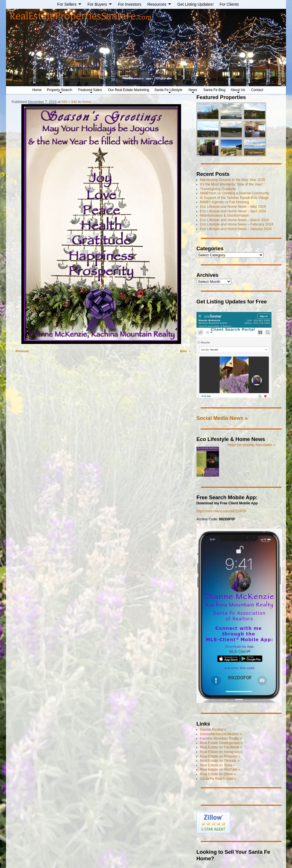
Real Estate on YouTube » (220, 770)
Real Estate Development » (221, 743)
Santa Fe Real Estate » (218, 779)
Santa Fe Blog (214, 90)
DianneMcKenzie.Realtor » (221, 734)
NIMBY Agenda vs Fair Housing (224, 202)
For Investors (130, 4)
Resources (157, 4)
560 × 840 (69, 102)
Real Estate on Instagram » (221, 752)
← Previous (20, 351)
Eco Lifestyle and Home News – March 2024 (234, 220)
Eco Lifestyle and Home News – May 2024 (233, 207)
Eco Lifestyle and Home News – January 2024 (236, 229)
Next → (185, 351)
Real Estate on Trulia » (218, 765)
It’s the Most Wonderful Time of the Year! (231, 184)
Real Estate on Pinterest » (220, 756)
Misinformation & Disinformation (225, 216)
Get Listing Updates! (195, 4)
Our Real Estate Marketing (129, 90)
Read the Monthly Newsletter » (251, 445)
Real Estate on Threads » (220, 761)
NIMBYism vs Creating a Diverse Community (235, 193)
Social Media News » (222, 418)
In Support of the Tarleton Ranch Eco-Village (234, 198)
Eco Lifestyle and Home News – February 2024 (237, 224)
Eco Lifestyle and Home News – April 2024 (233, 211)
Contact (257, 90)
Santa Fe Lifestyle (168, 90)
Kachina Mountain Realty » (221, 738)
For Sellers (67, 4)
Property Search (59, 90)
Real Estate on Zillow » (218, 774)
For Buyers (97, 4)
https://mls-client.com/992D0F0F (222, 511)
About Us (238, 90)
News (193, 90)
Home (37, 90)
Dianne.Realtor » (213, 730)
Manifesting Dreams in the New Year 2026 (233, 180)
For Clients (229, 4)
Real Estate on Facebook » (221, 747)
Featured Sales (90, 90)
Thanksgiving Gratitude (218, 189)
